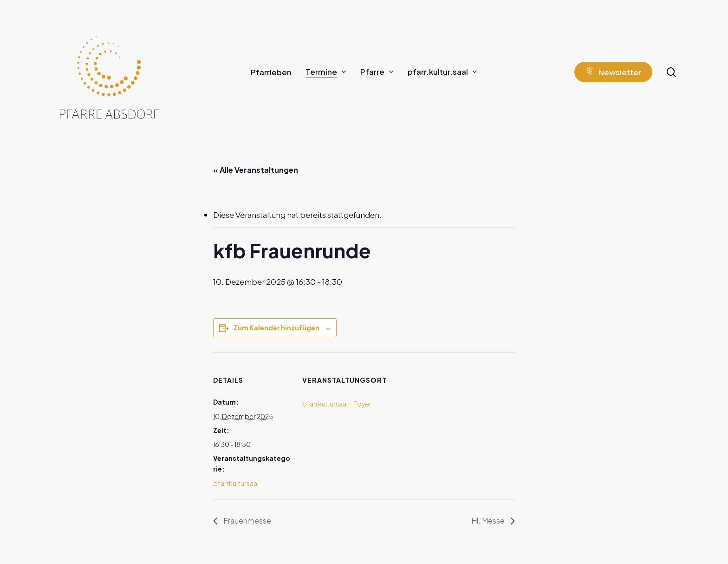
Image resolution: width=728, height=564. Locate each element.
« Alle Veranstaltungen (256, 170)
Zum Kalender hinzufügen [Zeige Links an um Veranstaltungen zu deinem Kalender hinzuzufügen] (276, 328)
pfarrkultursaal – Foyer (337, 404)
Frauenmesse (247, 521)
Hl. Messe (489, 521)
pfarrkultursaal (236, 483)
